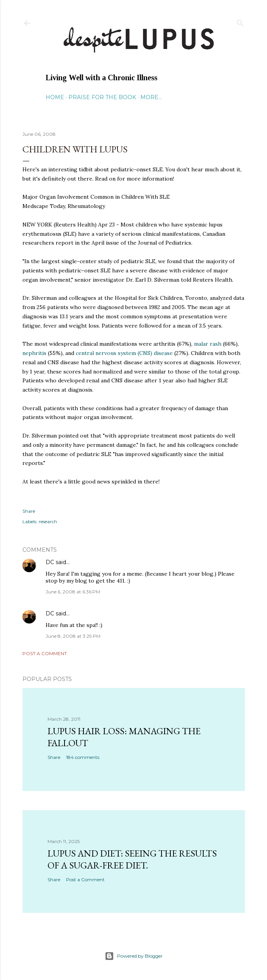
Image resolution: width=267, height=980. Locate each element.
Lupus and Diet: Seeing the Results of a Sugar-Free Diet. (132, 859)
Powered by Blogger (134, 956)
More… (151, 97)
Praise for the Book (102, 97)
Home (55, 97)
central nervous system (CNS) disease (125, 353)
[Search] (240, 21)
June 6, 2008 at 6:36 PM (73, 592)
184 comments (83, 757)
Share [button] (29, 511)
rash (208, 344)
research (48, 521)
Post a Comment (45, 653)
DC (50, 562)
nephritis (34, 353)
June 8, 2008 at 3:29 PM (73, 636)
